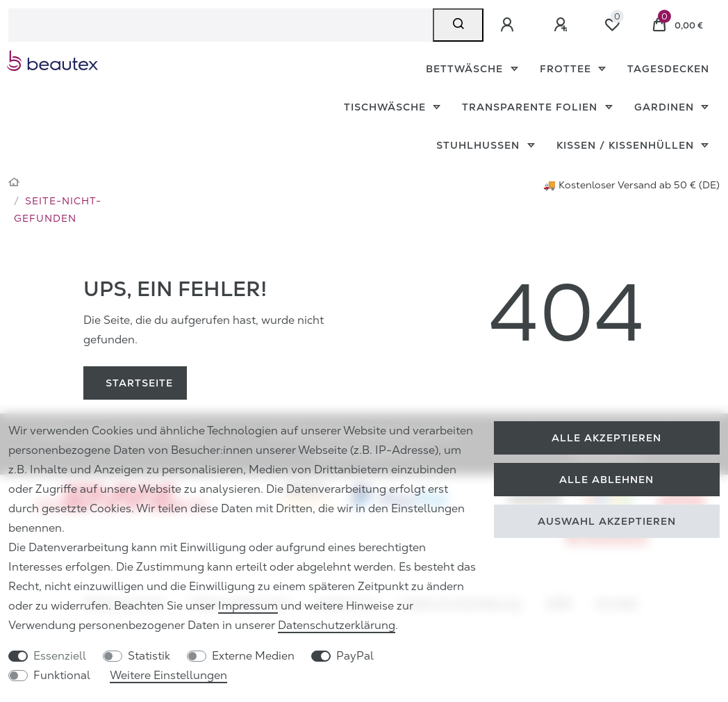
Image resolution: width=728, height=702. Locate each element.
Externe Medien (253, 656)
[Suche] (458, 25)
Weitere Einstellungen (168, 675)
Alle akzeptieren (606, 438)
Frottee (567, 69)
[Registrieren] (563, 25)
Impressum (248, 606)
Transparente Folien (531, 107)
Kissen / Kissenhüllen (627, 145)
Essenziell (60, 656)
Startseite (139, 383)
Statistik (149, 656)
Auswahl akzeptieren (607, 521)
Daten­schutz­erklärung (337, 625)
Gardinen (666, 107)
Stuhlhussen (480, 145)
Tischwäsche (387, 107)
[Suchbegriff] (221, 25)
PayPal (355, 656)
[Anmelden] (509, 25)
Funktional (62, 675)
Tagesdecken (668, 69)
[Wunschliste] (612, 25)
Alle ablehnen (606, 480)
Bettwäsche (466, 69)
